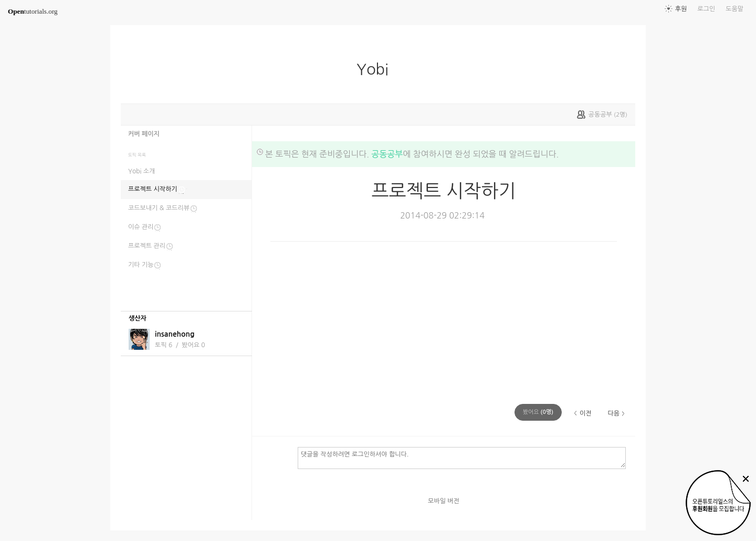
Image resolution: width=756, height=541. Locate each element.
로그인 (706, 9)
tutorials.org (33, 11)
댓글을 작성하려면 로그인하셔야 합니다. (462, 457)
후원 (681, 9)
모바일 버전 (444, 501)
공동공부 (387, 154)
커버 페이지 (144, 134)
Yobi (377, 69)
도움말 (734, 9)
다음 (613, 413)
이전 (586, 413)
